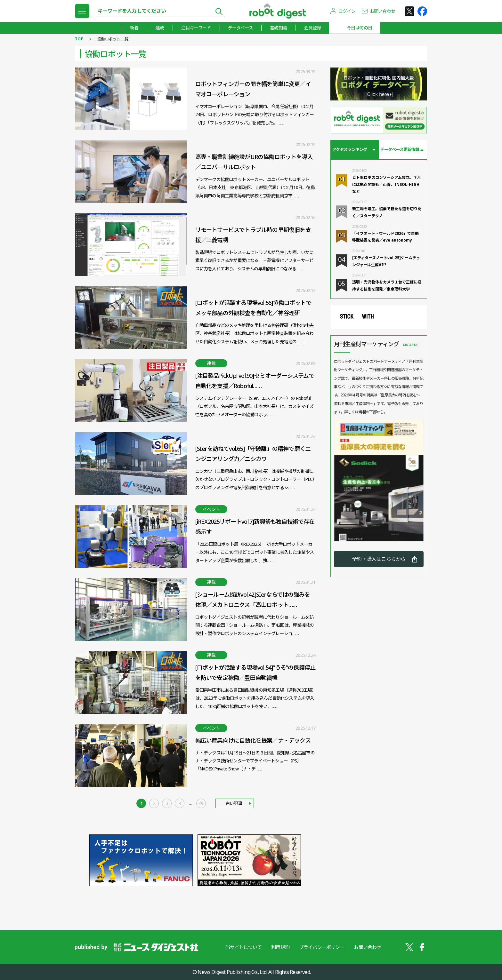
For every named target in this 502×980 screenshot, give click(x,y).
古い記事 (234, 803)
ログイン (347, 11)
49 (201, 803)
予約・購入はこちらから (379, 559)
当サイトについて (243, 947)
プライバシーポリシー (322, 947)
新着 (134, 28)
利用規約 (280, 947)
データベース (240, 28)
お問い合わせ (382, 11)
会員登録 (313, 28)
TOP (79, 39)
